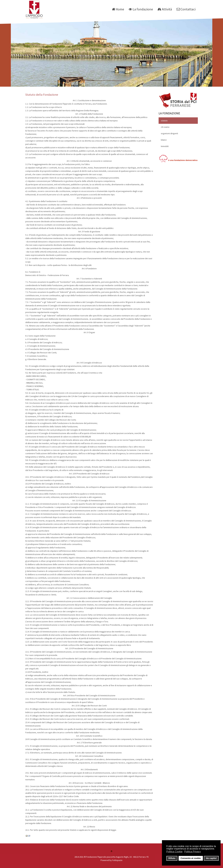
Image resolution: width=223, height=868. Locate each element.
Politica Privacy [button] (192, 852)
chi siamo (165, 127)
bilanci (164, 140)
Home (118, 9)
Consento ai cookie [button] (191, 858)
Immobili (165, 146)
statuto (164, 121)
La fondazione (141, 9)
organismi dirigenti (169, 133)
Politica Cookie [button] (174, 852)
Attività (165, 9)
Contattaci (186, 9)
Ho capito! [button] (211, 858)
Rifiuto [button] (172, 858)
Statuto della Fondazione (42, 95)
